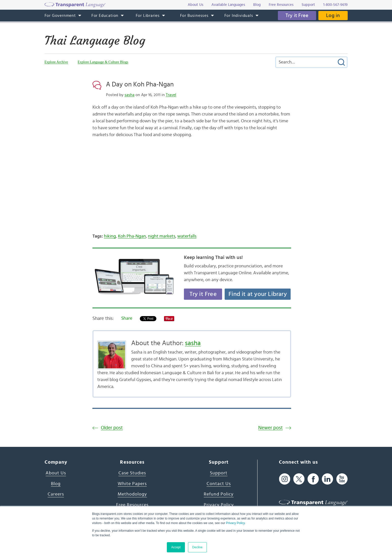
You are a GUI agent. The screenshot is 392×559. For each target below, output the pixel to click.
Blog (56, 484)
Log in (333, 16)
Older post (112, 428)
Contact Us (219, 484)
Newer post (271, 428)
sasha (130, 95)
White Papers (132, 484)
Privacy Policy (235, 523)
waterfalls (187, 236)
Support (219, 473)
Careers (56, 494)
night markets (162, 236)
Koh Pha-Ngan (132, 236)
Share (127, 318)
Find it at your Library (258, 294)
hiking (110, 236)
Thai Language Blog (95, 41)
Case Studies (132, 473)
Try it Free (297, 16)
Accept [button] (176, 547)
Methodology (132, 494)
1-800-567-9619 (335, 5)
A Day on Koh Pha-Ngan (140, 84)
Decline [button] (197, 547)
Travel (171, 95)
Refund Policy (219, 494)
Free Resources (132, 505)
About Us (56, 473)
